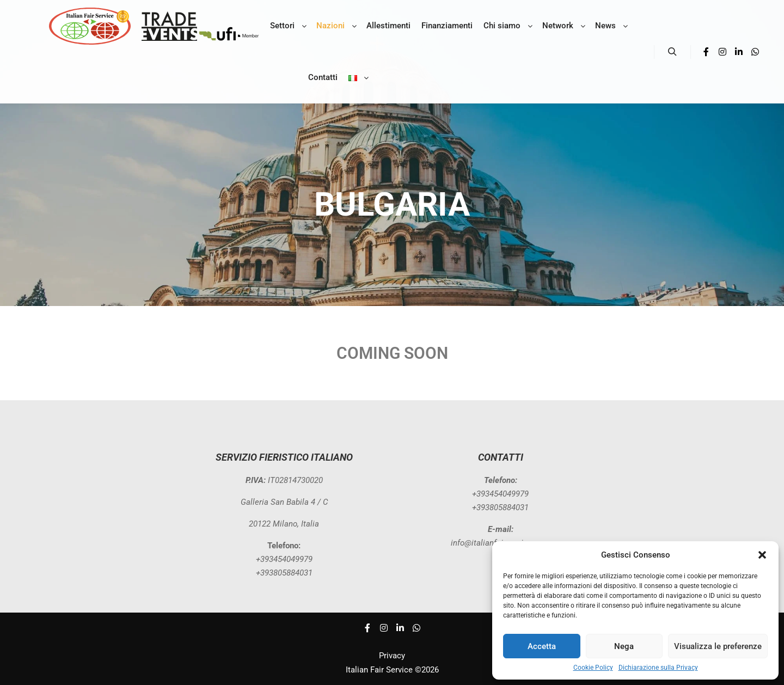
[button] (762, 555)
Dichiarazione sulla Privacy (658, 668)
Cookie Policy (593, 668)
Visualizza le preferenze (718, 646)
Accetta (542, 646)
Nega (624, 646)
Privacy (392, 656)
